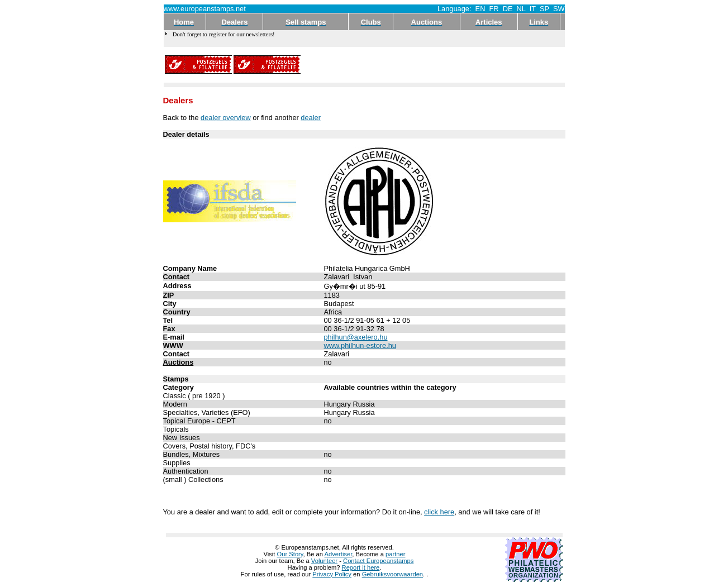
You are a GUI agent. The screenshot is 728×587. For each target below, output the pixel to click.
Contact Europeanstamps (378, 561)
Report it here (361, 567)
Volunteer (324, 561)
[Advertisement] (433, 65)
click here (439, 512)
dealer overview (226, 118)
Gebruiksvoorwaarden (392, 574)
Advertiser (339, 554)
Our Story (290, 554)
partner (395, 554)
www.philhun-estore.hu (360, 345)
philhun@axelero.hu (356, 337)
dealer (311, 118)
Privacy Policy (332, 574)
